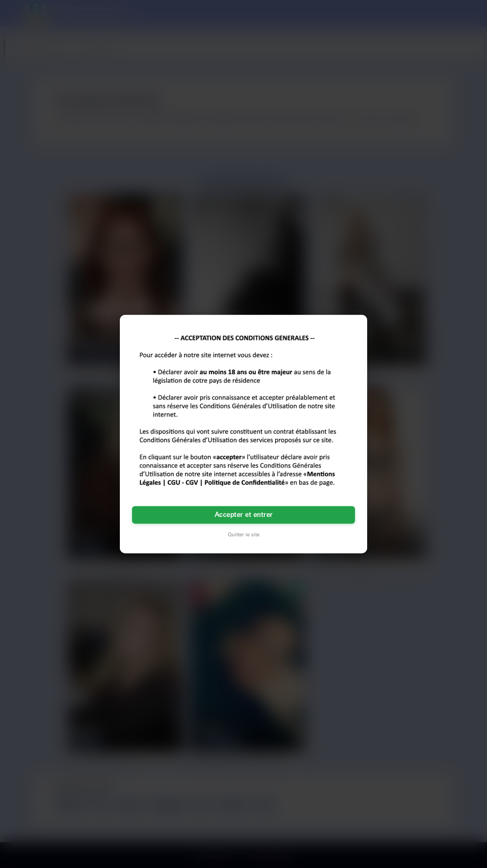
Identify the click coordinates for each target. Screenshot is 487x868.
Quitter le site (244, 534)
